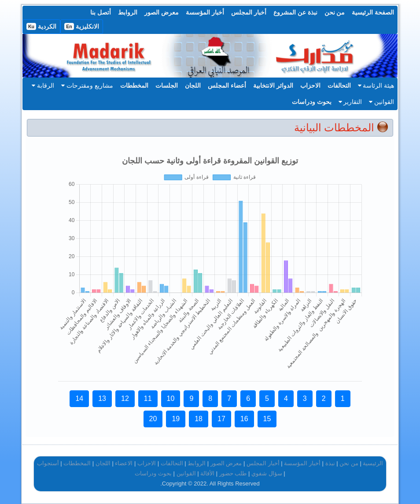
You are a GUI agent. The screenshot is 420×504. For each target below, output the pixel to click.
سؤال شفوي (267, 473)
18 (199, 419)
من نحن (335, 12)
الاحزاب (310, 85)
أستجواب (48, 463)
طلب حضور (233, 473)
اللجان (193, 85)
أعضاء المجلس (227, 85)
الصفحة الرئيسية (373, 12)
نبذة (330, 463)
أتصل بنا (101, 12)
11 (148, 398)
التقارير (350, 102)
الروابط (128, 12)
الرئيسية (373, 463)
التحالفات (339, 85)
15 (267, 419)
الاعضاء (124, 463)
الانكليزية (82, 26)
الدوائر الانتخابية (273, 85)
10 (171, 398)
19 (176, 419)
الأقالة (207, 473)
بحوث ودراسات (312, 102)
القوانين (381, 102)
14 (79, 398)
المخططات (134, 85)
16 (244, 419)
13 (102, 398)
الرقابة (43, 85)
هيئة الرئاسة (376, 85)
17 (221, 419)
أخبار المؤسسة (205, 12)
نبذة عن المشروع (295, 12)
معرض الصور (162, 12)
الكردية (41, 26)
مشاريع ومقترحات (87, 85)
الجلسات (167, 85)
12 (125, 398)
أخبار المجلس (249, 12)
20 (153, 419)
